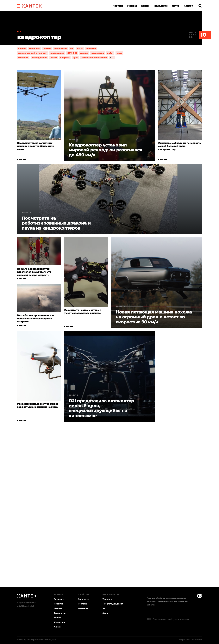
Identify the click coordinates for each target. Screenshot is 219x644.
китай (54, 58)
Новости (118, 6)
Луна (75, 58)
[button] (18, 6)
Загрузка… (109, 515)
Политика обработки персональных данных (166, 598)
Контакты (83, 608)
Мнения (132, 6)
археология (98, 53)
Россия (47, 49)
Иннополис (60, 622)
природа (65, 58)
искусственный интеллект (32, 53)
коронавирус (57, 53)
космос (22, 49)
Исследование (39, 58)
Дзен (105, 613)
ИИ (72, 49)
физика (84, 53)
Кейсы (145, 6)
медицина (35, 49)
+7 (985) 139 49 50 (27, 603)
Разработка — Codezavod (190, 640)
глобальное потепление (94, 58)
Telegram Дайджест (113, 604)
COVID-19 (72, 53)
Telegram (107, 599)
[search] (200, 6)
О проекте (83, 599)
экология (91, 49)
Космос (188, 6)
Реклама (82, 604)
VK (104, 608)
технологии (60, 49)
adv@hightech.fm (27, 606)
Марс (119, 53)
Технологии (160, 6)
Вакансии (59, 599)
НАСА (80, 49)
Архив (57, 627)
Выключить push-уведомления (171, 619)
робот (110, 53)
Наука (176, 6)
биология (23, 58)
